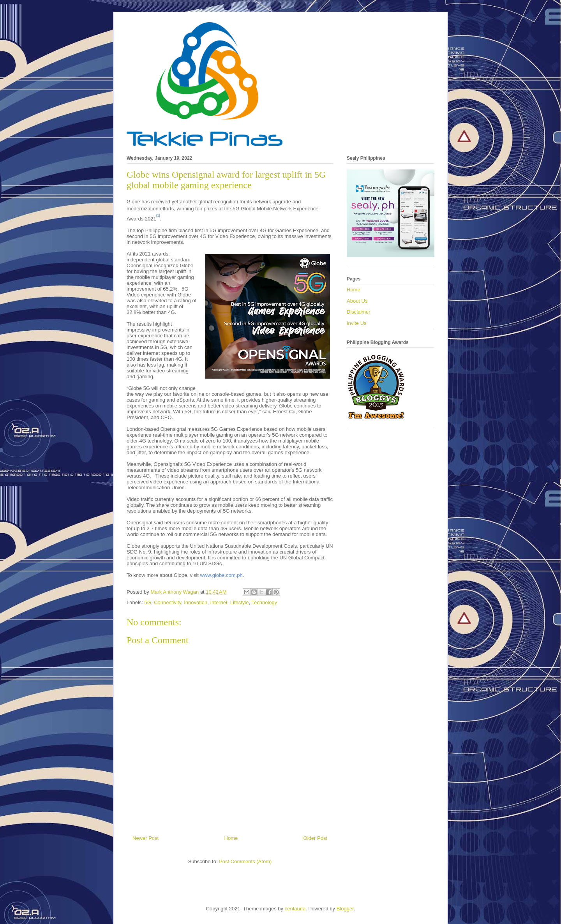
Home (231, 838)
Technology (264, 602)
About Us (357, 301)
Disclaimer (359, 312)
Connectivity (168, 602)
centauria (295, 909)
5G (148, 602)
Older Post (315, 838)
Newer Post (146, 838)
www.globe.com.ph (221, 575)
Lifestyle (240, 602)
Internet (219, 602)
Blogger (345, 909)
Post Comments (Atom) (245, 861)
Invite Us (357, 323)
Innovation (196, 602)
